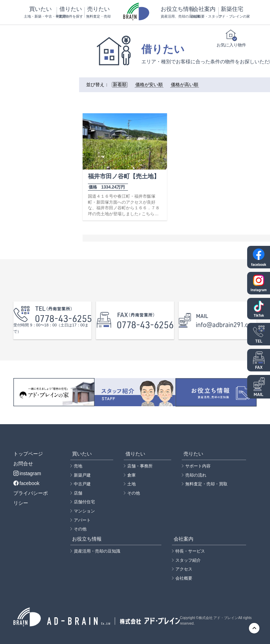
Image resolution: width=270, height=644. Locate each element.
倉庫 (131, 475)
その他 (80, 529)
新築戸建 (82, 475)
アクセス (184, 569)
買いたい (40, 12)
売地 (78, 466)
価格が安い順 (149, 85)
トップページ (28, 454)
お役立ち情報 (176, 12)
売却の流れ (196, 475)
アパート (82, 520)
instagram (27, 473)
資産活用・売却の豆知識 (97, 551)
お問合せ (23, 464)
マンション (84, 511)
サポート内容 (198, 466)
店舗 (78, 493)
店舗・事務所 (140, 466)
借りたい (70, 12)
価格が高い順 (185, 85)
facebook (26, 483)
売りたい (98, 12)
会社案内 (204, 12)
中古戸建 (82, 484)
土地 (131, 484)
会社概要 (184, 578)
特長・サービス (190, 551)
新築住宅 (232, 12)
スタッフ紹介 (188, 560)
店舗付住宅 (84, 502)
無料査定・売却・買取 (206, 484)
